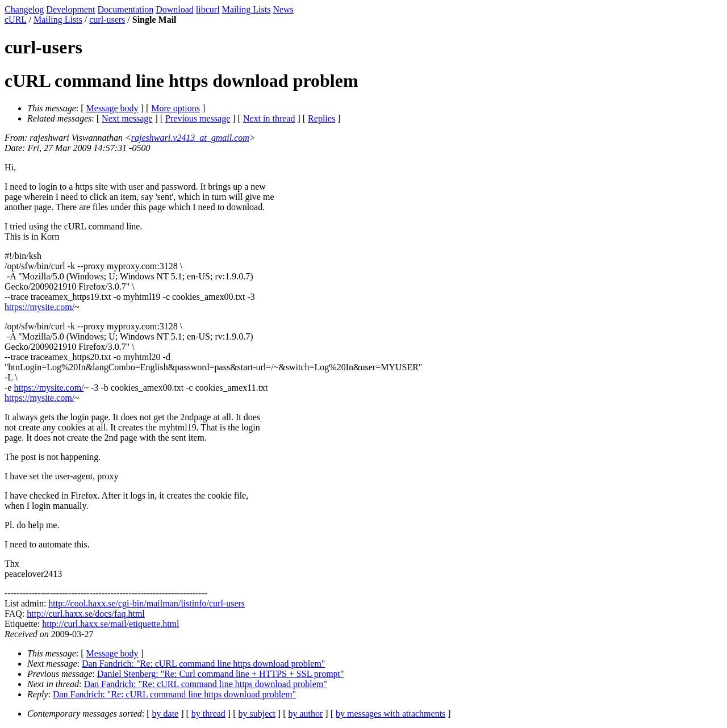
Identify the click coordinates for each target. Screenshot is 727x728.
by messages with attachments (390, 714)
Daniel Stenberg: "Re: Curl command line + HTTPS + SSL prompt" (221, 674)
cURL (16, 20)
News (283, 9)
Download (175, 9)
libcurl (208, 9)
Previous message (198, 118)
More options (176, 108)
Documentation (126, 9)
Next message (127, 118)
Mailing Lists (246, 9)
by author (305, 714)
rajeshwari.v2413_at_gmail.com (190, 138)
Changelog (24, 9)
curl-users (107, 20)
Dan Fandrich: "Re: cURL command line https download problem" (203, 664)
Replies (321, 118)
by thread (208, 714)
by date (166, 714)
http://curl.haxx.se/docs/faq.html (86, 614)
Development (70, 9)
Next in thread (269, 118)
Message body (112, 108)
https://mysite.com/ (39, 307)
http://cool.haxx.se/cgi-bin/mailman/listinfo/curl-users (147, 603)
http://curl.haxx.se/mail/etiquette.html (110, 624)
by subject (257, 714)
